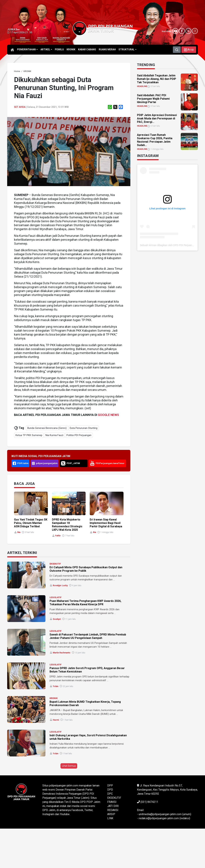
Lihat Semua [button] (69, 766)
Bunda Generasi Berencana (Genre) (47, 428)
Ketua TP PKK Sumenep (29, 435)
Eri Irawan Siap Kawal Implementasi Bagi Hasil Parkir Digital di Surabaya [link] (106, 523)
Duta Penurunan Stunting (84, 428)
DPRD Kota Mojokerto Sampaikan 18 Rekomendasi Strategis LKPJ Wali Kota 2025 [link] (67, 525)
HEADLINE (142, 86)
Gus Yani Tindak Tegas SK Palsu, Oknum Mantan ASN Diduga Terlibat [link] (31, 523)
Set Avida (20, 107)
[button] (189, 50)
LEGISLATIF (56, 597)
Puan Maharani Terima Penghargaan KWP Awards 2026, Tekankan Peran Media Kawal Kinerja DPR (85, 603)
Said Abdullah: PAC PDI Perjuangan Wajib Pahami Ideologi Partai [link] (153, 99)
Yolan (56, 686)
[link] (17, 71)
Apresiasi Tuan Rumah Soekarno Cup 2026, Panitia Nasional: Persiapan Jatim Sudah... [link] (155, 140)
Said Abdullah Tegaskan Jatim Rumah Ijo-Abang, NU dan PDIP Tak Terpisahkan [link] (157, 79)
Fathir (58, 536)
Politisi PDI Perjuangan (79, 435)
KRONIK (54, 698)
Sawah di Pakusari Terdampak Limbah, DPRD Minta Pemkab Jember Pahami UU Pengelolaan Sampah (88, 636)
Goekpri (57, 619)
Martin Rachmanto (62, 653)
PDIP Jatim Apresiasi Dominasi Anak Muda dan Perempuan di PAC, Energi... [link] (157, 118)
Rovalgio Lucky (60, 585)
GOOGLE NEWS (108, 415)
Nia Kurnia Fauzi (54, 435)
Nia (19, 532)
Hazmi (56, 720)
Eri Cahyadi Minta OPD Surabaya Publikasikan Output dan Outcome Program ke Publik (86, 569)
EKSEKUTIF (55, 564)
